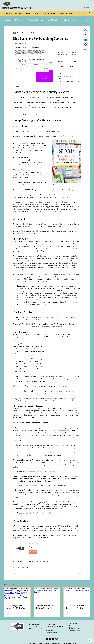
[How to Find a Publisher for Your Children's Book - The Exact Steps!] (77, 595)
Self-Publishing (19, 20)
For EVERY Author (53, 20)
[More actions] (80, 33)
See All (88, 584)
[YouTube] (57, 639)
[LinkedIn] (86, 40)
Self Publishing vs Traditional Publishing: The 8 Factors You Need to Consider (16, 607)
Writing (76, 20)
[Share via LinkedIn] (23, 568)
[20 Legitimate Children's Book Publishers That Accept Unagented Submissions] (47, 595)
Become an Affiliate (52, 633)
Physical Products (74, 630)
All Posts (7, 20)
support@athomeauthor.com (54, 626)
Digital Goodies (74, 628)
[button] (11, 13)
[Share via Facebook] (14, 568)
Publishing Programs (75, 626)
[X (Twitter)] (86, 35)
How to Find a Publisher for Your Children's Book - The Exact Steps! (76, 607)
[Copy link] (86, 49)
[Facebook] (86, 30)
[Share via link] (27, 568)
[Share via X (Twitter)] (18, 568)
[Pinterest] (86, 44)
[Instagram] (47, 639)
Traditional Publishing (36, 20)
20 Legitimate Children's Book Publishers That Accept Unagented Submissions (46, 607)
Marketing (66, 20)
